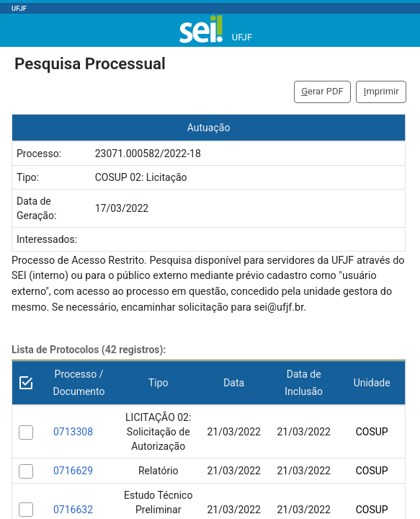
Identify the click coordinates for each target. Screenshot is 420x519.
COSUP (372, 432)
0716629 (73, 471)
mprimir (381, 91)
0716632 (73, 510)
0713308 (73, 432)
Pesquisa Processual (90, 63)
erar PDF (322, 91)
